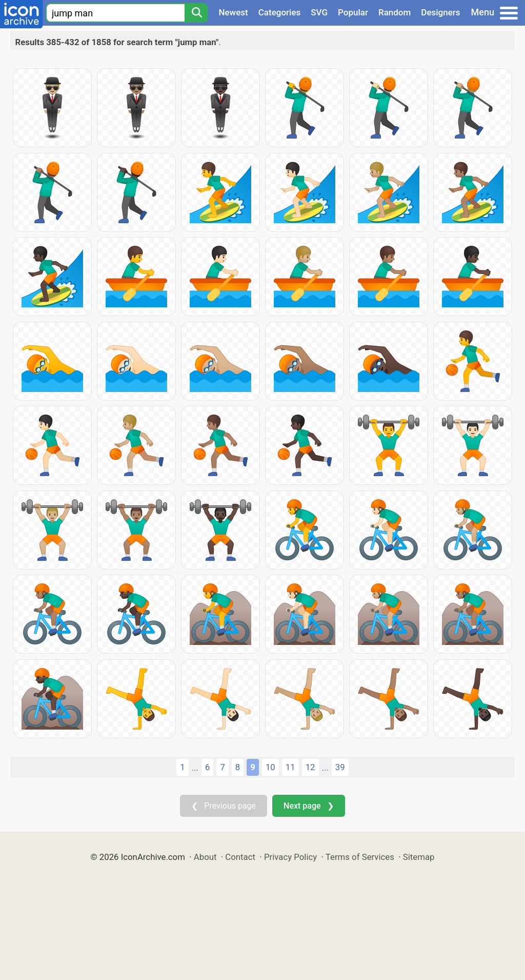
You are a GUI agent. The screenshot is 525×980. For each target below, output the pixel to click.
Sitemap (419, 857)
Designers (440, 12)
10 (270, 767)
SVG (319, 12)
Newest (233, 12)
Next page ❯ (308, 806)
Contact (240, 857)
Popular (353, 12)
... (195, 768)
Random (395, 12)
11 (290, 767)
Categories (280, 12)
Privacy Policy (290, 857)
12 (310, 767)
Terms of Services (360, 857)
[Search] (196, 13)
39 (340, 767)
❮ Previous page (224, 806)
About (205, 857)
